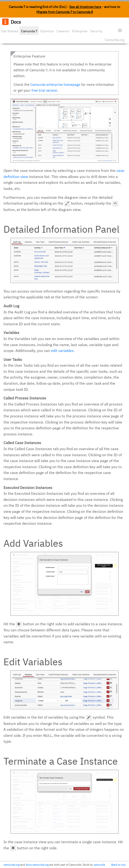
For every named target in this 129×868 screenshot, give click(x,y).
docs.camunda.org (37, 865)
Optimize (47, 31)
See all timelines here (85, 7)
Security (96, 31)
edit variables (62, 351)
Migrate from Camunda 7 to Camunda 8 (65, 12)
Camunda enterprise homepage (55, 85)
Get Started (10, 31)
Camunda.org (114, 40)
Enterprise (80, 31)
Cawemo (63, 31)
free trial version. (45, 90)
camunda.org (12, 865)
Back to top (118, 865)
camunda (99, 865)
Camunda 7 (29, 31)
